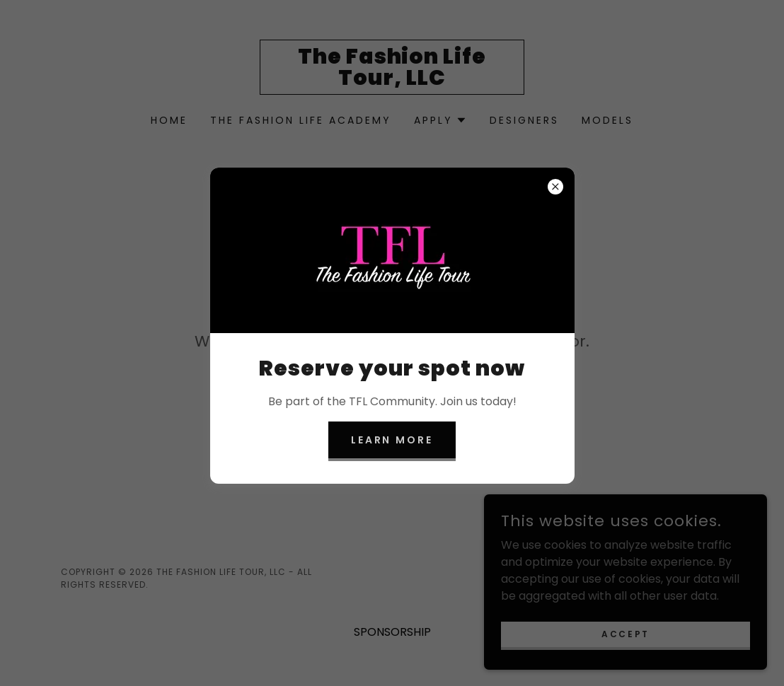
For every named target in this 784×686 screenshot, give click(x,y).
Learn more (392, 440)
